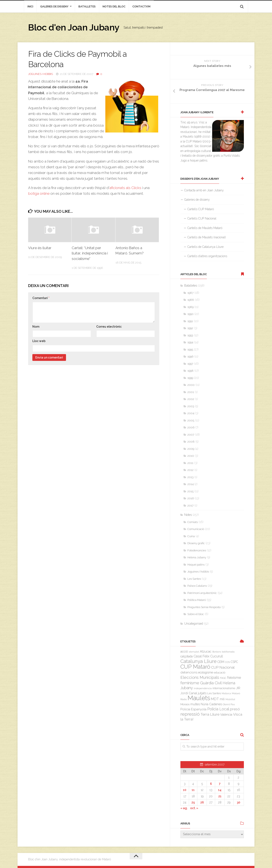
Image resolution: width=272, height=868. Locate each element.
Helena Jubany (197, 557)
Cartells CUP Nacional (202, 218)
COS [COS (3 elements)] (227, 662)
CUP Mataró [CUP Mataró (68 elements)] (195, 667)
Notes (188, 515)
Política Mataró (197, 600)
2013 (190, 477)
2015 (190, 491)
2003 (191, 406)
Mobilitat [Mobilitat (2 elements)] (230, 699)
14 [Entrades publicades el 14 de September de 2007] (220, 790)
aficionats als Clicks (126, 188)
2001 (191, 392)
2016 (191, 498)
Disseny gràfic (196, 543)
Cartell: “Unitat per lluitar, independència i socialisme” (90, 253)
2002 (191, 399)
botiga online (39, 193)
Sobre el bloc (196, 614)
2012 (190, 470)
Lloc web (39, 341)
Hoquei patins (196, 565)
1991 (190, 321)
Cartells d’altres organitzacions (207, 256)
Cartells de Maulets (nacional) (207, 237)
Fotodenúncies (197, 550)
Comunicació (196, 529)
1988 (191, 300)
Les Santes (194, 579)
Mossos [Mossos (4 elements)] (185, 704)
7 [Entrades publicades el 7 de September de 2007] (220, 784)
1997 (190, 364)
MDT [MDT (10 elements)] (215, 699)
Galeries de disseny (54, 6)
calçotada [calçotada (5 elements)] (187, 656)
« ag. (184, 808)
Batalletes (87, 6)
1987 (190, 293)
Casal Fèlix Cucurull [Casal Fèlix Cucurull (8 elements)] (208, 656)
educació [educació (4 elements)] (220, 673)
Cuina (191, 536)
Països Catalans (197, 586)
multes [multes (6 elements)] (195, 704)
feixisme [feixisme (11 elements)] (234, 678)
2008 (191, 442)
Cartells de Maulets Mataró (205, 228)
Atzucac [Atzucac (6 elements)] (206, 651)
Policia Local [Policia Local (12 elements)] (218, 709)
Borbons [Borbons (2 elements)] (217, 652)
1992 (190, 328)
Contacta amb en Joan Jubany (204, 190)
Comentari (41, 298)
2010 (191, 456)
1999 (190, 378)
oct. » (194, 808)
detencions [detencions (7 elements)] (189, 672)
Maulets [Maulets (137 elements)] (199, 698)
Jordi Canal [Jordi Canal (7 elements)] (189, 693)
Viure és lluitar (40, 248)
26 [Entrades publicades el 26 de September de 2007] (202, 802)
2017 (190, 506)
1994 (190, 342)
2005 (191, 420)
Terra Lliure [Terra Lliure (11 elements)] (210, 714)
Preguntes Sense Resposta (204, 607)
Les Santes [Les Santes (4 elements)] (214, 693)
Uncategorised (194, 624)
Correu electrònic (109, 327)
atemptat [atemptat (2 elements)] (194, 652)
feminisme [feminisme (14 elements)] (190, 683)
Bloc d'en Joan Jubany (74, 27)
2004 (191, 413)
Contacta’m (141, 6)
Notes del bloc (114, 6)
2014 (190, 484)
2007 (191, 435)
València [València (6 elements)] (226, 714)
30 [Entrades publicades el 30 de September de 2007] (239, 802)
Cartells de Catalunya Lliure (205, 247)
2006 (191, 427)
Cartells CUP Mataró (201, 209)
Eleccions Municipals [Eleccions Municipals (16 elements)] (200, 677)
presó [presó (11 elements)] (235, 709)
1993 (190, 335)
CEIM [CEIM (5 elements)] (221, 662)
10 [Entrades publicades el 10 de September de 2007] (185, 790)
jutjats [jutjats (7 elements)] (202, 693)
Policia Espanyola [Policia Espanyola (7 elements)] (193, 709)
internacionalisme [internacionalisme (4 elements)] (224, 688)
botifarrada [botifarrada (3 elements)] (228, 652)
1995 (190, 350)
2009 (191, 449)
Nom (36, 327)
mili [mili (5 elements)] (222, 699)
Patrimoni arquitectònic (202, 593)
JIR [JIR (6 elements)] (238, 688)
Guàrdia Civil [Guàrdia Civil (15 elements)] (211, 683)
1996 (190, 357)
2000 (191, 385)
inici (30, 6)
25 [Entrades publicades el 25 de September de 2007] (193, 802)
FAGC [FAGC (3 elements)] (223, 678)
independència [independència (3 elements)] (203, 688)
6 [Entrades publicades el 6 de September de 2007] (211, 784)
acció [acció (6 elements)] (184, 651)
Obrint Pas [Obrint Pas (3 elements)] (229, 704)
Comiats (193, 522)
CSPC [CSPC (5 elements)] (234, 662)
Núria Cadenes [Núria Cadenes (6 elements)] (211, 704)
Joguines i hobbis (41, 74)
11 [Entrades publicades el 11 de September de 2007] (193, 790)
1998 (190, 371)
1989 (190, 307)
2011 (190, 463)
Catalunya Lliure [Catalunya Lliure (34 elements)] (199, 661)
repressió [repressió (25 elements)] (190, 714)
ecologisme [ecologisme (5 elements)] (206, 672)
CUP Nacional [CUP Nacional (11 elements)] (223, 667)
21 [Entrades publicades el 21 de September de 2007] (220, 796)
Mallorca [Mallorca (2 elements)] (226, 693)
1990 (190, 314)
